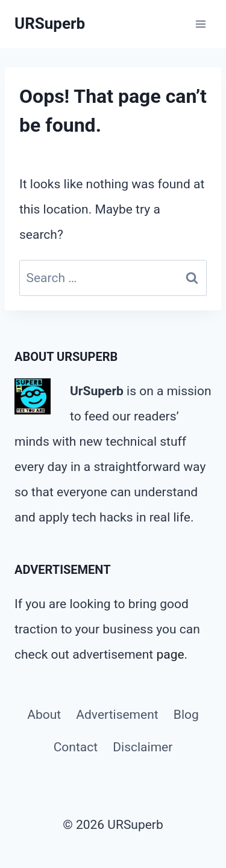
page (170, 654)
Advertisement (117, 715)
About (44, 715)
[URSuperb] (50, 24)
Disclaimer (143, 747)
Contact (76, 747)
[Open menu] (200, 24)
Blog (186, 715)
